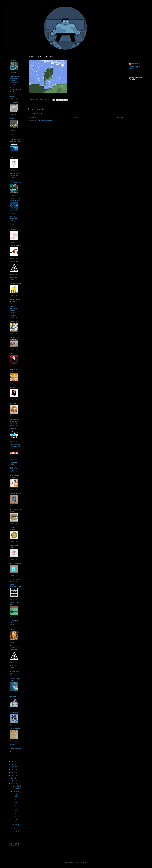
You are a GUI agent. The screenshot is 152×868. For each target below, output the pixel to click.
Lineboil (12, 97)
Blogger (84, 862)
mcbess (12, 745)
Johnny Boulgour (15, 563)
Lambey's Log (14, 712)
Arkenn (12, 158)
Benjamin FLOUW (15, 493)
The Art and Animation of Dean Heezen (14, 648)
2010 (13, 778)
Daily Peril (13, 230)
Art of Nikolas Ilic (15, 246)
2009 (13, 781)
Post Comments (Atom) (44, 121)
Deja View (13, 60)
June (15, 831)
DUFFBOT (13, 316)
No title (15, 794)
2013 (13, 770)
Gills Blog (13, 403)
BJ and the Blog (15, 579)
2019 (13, 761)
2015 (13, 764)
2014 (13, 767)
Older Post (120, 117)
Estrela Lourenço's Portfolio (13, 309)
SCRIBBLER (14, 102)
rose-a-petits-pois (15, 283)
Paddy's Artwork (15, 729)
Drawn (12, 134)
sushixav (13, 387)
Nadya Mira (13, 463)
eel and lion (13, 666)
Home (76, 117)
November (16, 789)
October (16, 792)
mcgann (12, 118)
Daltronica (13, 429)
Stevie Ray (13, 278)
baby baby (16, 825)
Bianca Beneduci (15, 748)
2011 (13, 775)
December (16, 786)
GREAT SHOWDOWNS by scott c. (15, 89)
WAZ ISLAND (14, 262)
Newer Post (32, 117)
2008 (13, 784)
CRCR (12, 224)
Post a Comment (36, 113)
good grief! (13, 696)
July (14, 828)
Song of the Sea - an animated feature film (15, 421)
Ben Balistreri (14, 337)
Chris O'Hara (136, 64)
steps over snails (15, 752)
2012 (13, 773)
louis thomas (14, 321)
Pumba (12, 353)
